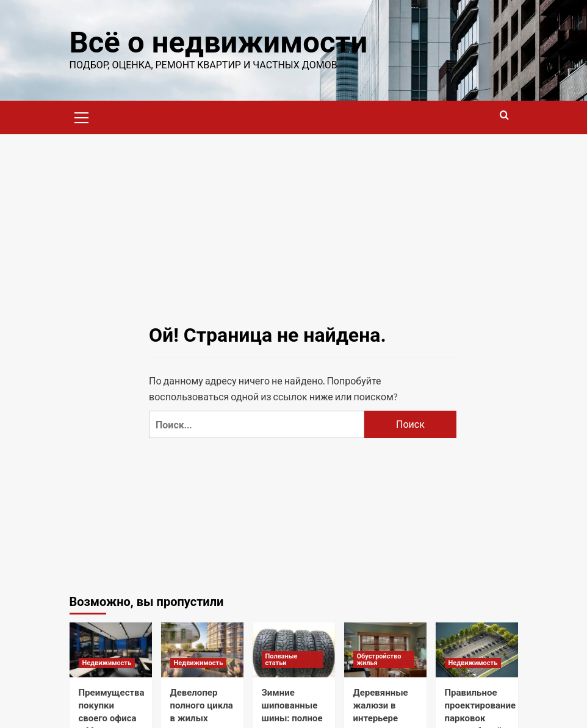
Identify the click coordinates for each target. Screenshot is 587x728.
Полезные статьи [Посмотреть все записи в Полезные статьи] (282, 660)
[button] (82, 116)
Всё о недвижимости (219, 42)
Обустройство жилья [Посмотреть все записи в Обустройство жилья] (379, 660)
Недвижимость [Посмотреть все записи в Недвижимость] (107, 663)
